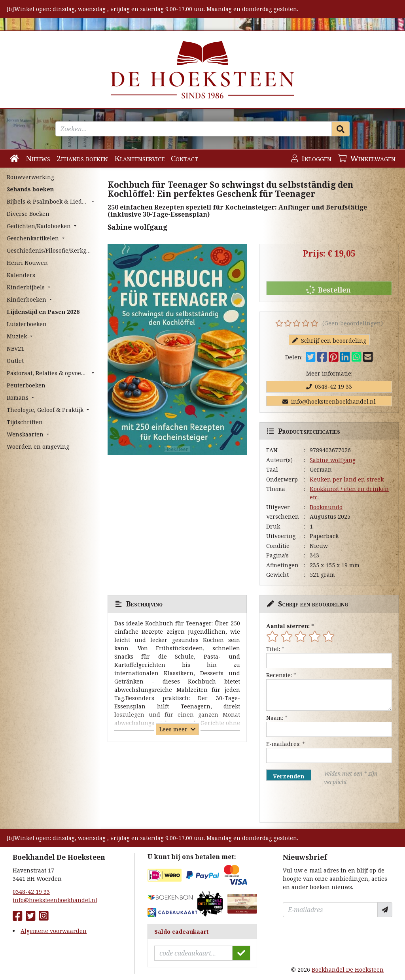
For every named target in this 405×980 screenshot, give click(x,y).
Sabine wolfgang (333, 460)
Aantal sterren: (288, 626)
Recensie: (279, 675)
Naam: (275, 718)
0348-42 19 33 (329, 386)
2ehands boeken (82, 158)
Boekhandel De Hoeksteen (348, 970)
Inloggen (311, 158)
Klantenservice (139, 158)
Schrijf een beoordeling (329, 341)
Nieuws (38, 158)
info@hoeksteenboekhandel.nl (329, 401)
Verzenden (289, 776)
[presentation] (317, 804)
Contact (185, 158)
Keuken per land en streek (347, 479)
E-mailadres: (283, 744)
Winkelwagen (367, 158)
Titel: (273, 649)
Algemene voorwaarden (54, 931)
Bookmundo (326, 507)
